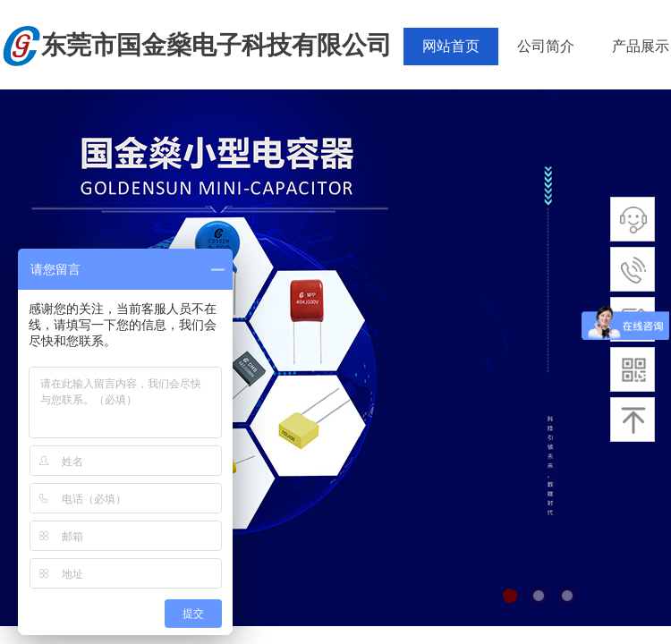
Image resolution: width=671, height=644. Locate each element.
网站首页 (451, 46)
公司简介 (546, 46)
